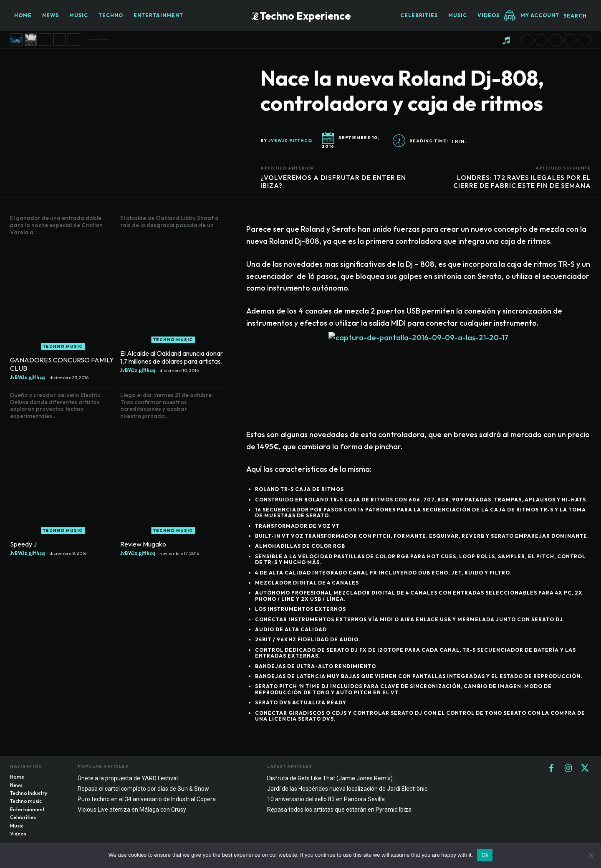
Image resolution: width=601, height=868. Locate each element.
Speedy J (23, 544)
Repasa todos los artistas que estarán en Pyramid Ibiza (339, 810)
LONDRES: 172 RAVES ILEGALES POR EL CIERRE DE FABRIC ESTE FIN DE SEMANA (522, 181)
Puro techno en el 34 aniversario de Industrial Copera (147, 799)
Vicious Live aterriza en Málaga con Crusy (132, 810)
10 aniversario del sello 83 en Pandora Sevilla (326, 799)
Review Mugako (143, 544)
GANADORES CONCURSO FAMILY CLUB (62, 364)
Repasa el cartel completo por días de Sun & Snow (143, 789)
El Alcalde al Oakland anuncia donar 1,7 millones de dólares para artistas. (172, 357)
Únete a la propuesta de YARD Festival (128, 778)
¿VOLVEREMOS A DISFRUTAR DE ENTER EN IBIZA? (333, 181)
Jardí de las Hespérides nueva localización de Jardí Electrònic (347, 789)
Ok (485, 855)
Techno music (63, 346)
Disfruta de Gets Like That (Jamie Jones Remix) (330, 778)
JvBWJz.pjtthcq (290, 141)
